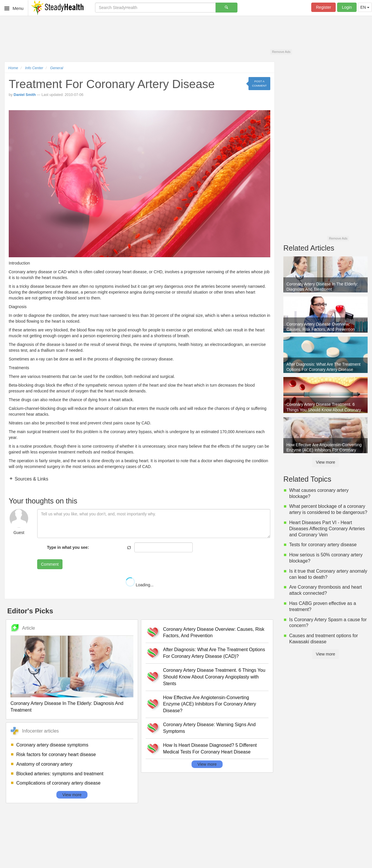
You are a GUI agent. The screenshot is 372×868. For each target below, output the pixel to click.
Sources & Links (31, 479)
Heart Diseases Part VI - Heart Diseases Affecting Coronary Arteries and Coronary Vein (327, 529)
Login (347, 7)
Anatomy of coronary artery (44, 764)
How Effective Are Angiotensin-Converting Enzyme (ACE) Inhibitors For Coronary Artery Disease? (210, 704)
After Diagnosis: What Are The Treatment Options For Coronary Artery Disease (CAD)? (214, 653)
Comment (50, 564)
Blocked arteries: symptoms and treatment (60, 774)
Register (323, 7)
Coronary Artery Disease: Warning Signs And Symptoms (209, 728)
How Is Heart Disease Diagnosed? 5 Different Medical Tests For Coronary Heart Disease (210, 749)
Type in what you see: (68, 547)
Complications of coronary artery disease (58, 783)
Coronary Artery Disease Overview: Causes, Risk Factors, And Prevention (214, 633)
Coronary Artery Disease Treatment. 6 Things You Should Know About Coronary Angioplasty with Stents (214, 677)
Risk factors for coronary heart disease (56, 754)
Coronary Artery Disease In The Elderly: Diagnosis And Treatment (67, 707)
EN (365, 7)
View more (72, 795)
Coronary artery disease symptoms (52, 745)
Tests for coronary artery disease (323, 545)
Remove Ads (281, 52)
